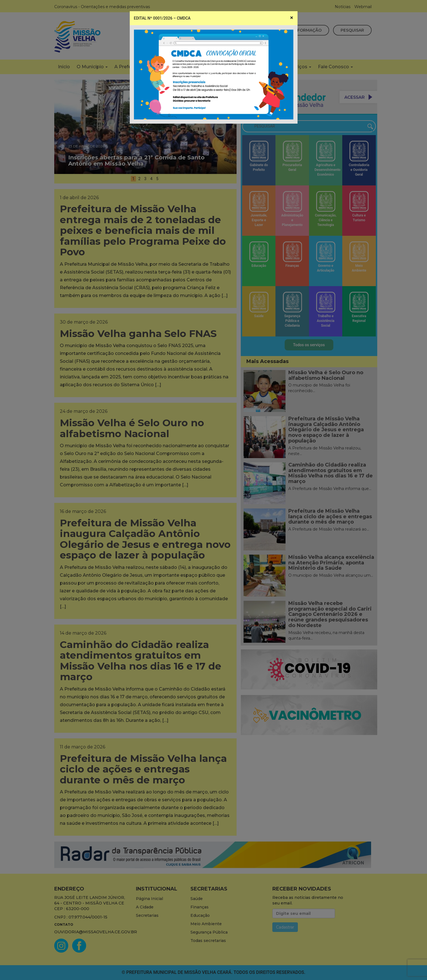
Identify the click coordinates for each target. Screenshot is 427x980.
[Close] (292, 18)
